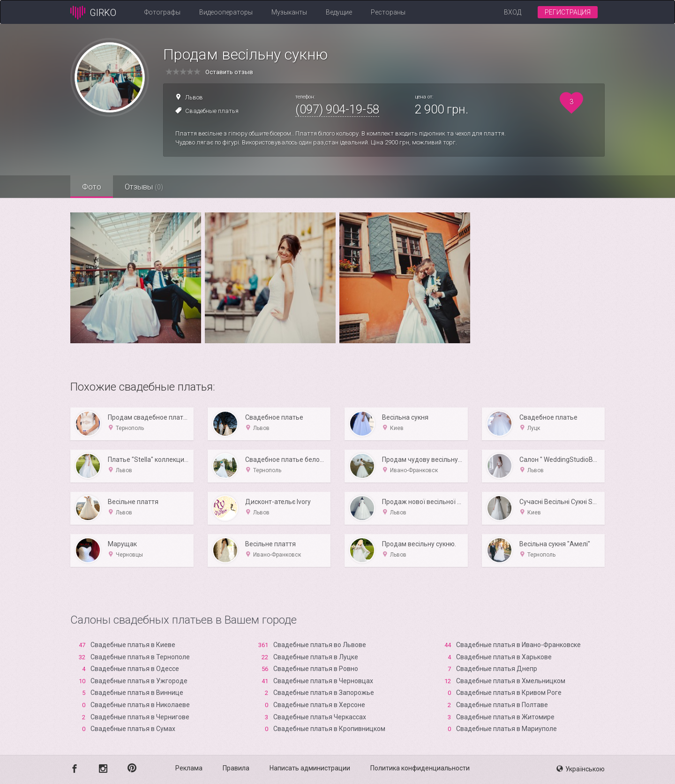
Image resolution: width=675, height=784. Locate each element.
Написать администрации (310, 768)
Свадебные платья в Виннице (137, 693)
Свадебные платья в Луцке (316, 657)
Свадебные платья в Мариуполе (506, 729)
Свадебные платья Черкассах (320, 717)
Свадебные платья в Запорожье (324, 693)
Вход (513, 12)
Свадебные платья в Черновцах (323, 681)
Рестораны (388, 12)
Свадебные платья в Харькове (504, 657)
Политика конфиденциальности (420, 768)
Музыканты (289, 12)
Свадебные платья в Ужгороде (139, 681)
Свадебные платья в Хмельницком (511, 681)
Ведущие (339, 12)
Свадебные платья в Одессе (135, 669)
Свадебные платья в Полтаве (502, 705)
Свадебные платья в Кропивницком (329, 729)
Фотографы (162, 12)
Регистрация (568, 12)
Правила (236, 768)
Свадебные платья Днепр (497, 669)
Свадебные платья (212, 111)
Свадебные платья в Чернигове (140, 717)
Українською (581, 769)
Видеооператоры (226, 12)
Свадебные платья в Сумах (133, 729)
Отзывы (144, 187)
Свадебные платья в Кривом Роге (509, 693)
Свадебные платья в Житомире (505, 717)
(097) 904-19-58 (337, 109)
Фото (92, 187)
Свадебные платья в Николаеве (140, 705)
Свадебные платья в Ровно (316, 669)
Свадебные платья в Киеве (133, 645)
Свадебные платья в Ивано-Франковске (518, 645)
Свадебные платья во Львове (320, 645)
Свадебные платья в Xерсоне (319, 705)
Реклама (189, 768)
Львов (194, 97)
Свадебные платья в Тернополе (140, 657)
